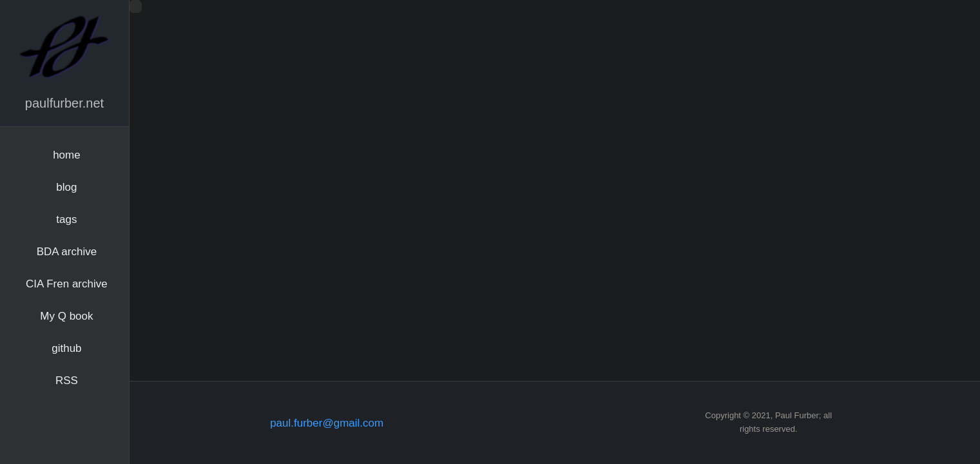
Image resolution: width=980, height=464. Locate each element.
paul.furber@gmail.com (327, 423)
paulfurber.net (64, 103)
